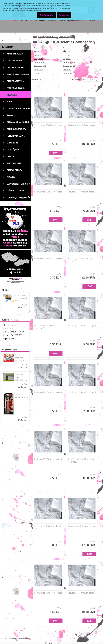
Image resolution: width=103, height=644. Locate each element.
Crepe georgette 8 (69, 66)
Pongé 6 (66, 48)
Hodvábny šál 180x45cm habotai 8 (81, 527)
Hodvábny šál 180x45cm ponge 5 (48, 593)
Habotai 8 (37, 51)
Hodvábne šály (64, 37)
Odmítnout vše (44, 15)
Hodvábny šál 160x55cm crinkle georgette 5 (81, 461)
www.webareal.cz (25, 638)
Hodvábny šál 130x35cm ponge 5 (48, 192)
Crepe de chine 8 (39, 62)
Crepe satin (67, 59)
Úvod (35, 37)
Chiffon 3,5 (37, 73)
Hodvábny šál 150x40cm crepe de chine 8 (80, 260)
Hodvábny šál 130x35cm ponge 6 (82, 192)
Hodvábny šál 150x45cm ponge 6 (48, 392)
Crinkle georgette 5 (69, 73)
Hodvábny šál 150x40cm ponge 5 (82, 325)
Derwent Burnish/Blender (21, 396)
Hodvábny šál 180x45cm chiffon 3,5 (48, 527)
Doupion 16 (67, 70)
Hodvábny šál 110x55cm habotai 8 (48, 126)
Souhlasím (63, 15)
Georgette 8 (67, 55)
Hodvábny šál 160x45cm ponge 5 (82, 392)
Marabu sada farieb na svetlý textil (21, 298)
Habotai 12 (38, 55)
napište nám (8, 338)
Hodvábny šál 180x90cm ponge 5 (82, 593)
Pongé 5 (37, 48)
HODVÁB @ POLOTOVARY (48, 37)
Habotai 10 (67, 51)
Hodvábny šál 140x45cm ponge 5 (48, 259)
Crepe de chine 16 (40, 66)
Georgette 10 (38, 59)
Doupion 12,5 (38, 70)
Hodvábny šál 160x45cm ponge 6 (48, 459)
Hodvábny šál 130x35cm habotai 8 (81, 126)
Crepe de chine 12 (69, 62)
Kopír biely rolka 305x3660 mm (21, 377)
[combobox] (86, 80)
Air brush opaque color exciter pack (20, 358)
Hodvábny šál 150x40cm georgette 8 (45, 327)
